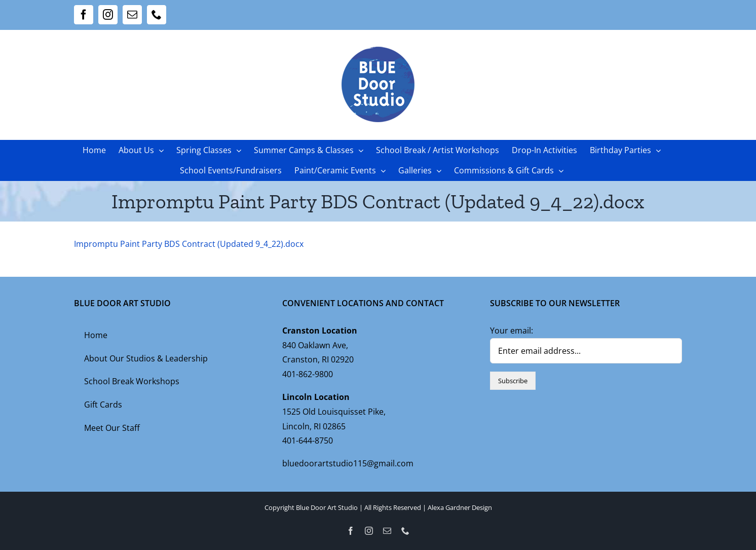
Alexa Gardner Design (460, 507)
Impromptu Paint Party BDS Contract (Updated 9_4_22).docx (189, 244)
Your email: (512, 331)
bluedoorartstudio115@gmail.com (348, 463)
